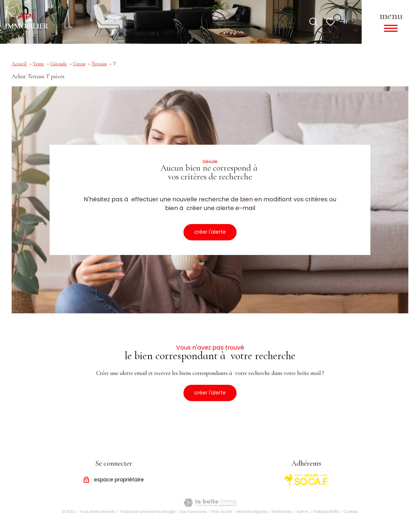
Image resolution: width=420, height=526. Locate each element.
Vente (38, 64)
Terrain (99, 64)
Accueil (19, 64)
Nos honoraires (193, 512)
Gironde (59, 64)
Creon (79, 64)
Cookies (351, 512)
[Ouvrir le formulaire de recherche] (314, 22)
